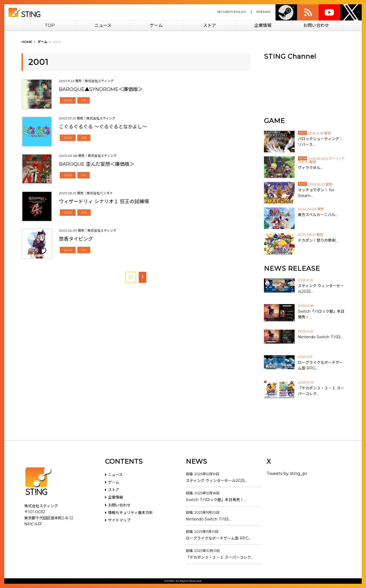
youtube (329, 12)
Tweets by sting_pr (287, 473)
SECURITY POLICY (232, 12)
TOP (50, 25)
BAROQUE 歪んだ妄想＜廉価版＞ (97, 164)
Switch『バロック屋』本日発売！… (216, 500)
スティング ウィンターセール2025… (216, 481)
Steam (286, 12)
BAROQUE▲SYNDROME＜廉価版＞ (101, 89)
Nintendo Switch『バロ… (208, 519)
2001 (68, 100)
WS (84, 212)
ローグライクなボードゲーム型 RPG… (218, 538)
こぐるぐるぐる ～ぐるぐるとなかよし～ (103, 127)
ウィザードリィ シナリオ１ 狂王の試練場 (104, 202)
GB (84, 138)
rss (308, 12)
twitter (351, 12)
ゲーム (156, 25)
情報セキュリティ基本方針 (130, 513)
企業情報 (263, 25)
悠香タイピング (76, 239)
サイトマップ (119, 520)
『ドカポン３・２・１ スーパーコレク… (220, 557)
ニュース (103, 25)
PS (83, 100)
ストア (210, 25)
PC (84, 250)
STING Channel (290, 56)
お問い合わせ (316, 25)
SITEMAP (263, 12)
